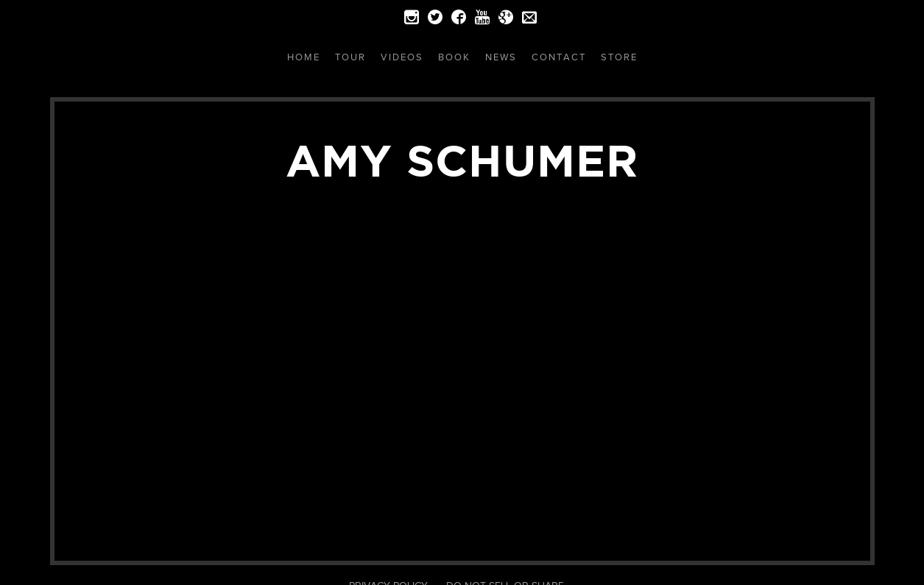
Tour (350, 57)
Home (304, 57)
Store (619, 57)
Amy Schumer (462, 160)
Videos (402, 57)
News (501, 57)
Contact (559, 57)
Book (454, 57)
